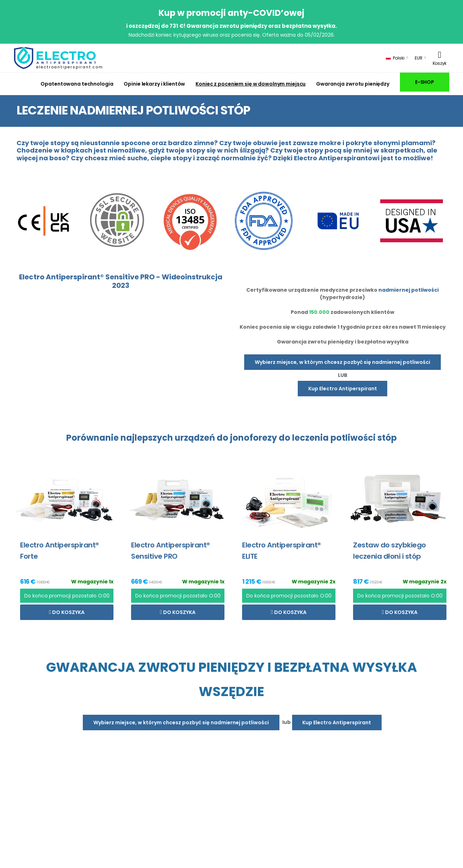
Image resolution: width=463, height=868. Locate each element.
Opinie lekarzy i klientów (154, 84)
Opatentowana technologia (77, 84)
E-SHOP (425, 82)
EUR (419, 58)
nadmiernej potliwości (409, 290)
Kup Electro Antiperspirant (343, 389)
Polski (395, 58)
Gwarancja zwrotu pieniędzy (353, 84)
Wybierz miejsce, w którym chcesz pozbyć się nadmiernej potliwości (342, 362)
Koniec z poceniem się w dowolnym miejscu (251, 84)
